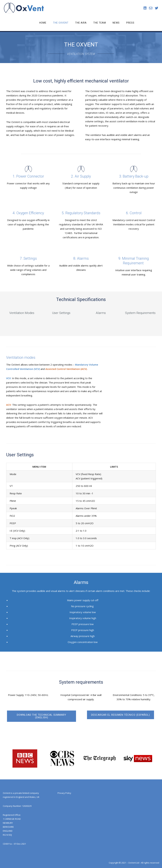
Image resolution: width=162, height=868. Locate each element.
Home (43, 23)
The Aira (81, 23)
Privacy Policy (64, 793)
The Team (100, 23)
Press (130, 23)
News (116, 23)
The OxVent (61, 23)
